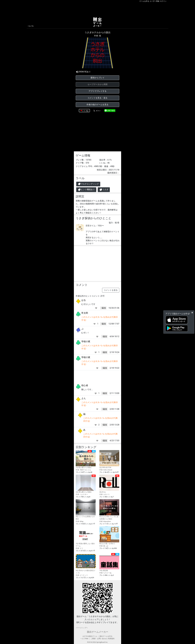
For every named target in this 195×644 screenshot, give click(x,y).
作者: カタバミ (105, 494)
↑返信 (103, 308)
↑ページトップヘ (82, 628)
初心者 (85, 385)
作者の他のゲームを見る (97, 105)
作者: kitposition (105, 521)
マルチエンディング (88, 184)
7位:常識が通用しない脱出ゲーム (86, 537)
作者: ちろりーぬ (105, 573)
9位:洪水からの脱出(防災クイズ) (86, 563)
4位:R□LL (109, 484)
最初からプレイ (97, 78)
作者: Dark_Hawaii (106, 470)
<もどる (31, 26)
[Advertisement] (97, 9)
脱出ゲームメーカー (98, 632)
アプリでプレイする (97, 91)
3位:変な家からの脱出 (86, 484)
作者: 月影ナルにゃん (83, 470)
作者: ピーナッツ (82, 575)
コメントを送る (111, 290)
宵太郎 (85, 313)
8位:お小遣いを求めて (109, 535)
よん (84, 398)
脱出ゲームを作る (106, 636)
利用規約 (111, 639)
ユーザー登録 (154, 1)
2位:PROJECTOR (109, 459)
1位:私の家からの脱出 (86, 459)
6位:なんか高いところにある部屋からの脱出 (109, 510)
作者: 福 (97, 36)
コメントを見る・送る (97, 98)
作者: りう (79, 548)
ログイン (163, 1)
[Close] (192, 312)
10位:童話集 (109, 562)
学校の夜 (86, 341)
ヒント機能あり (86, 190)
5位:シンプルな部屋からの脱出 (86, 510)
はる (84, 300)
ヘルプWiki (84, 639)
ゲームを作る (144, 1)
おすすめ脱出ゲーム (90, 636)
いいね (85, 111)
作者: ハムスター (82, 494)
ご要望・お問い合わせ (99, 639)
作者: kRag (80, 521)
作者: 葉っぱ (104, 546)
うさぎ (104, 190)
